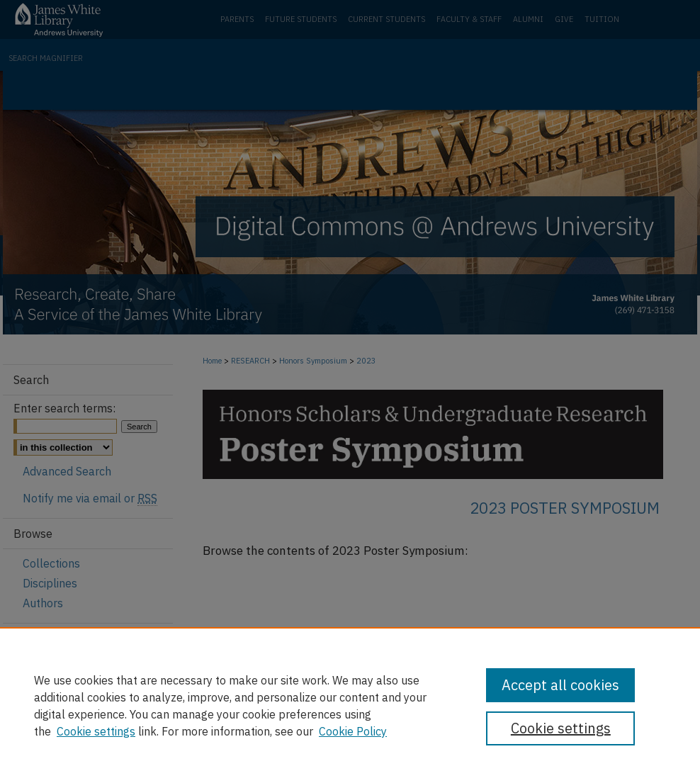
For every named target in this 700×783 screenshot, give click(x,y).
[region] (350, 705)
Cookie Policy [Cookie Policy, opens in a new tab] (353, 731)
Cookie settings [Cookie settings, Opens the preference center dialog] (561, 728)
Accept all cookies (560, 685)
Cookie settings (96, 731)
